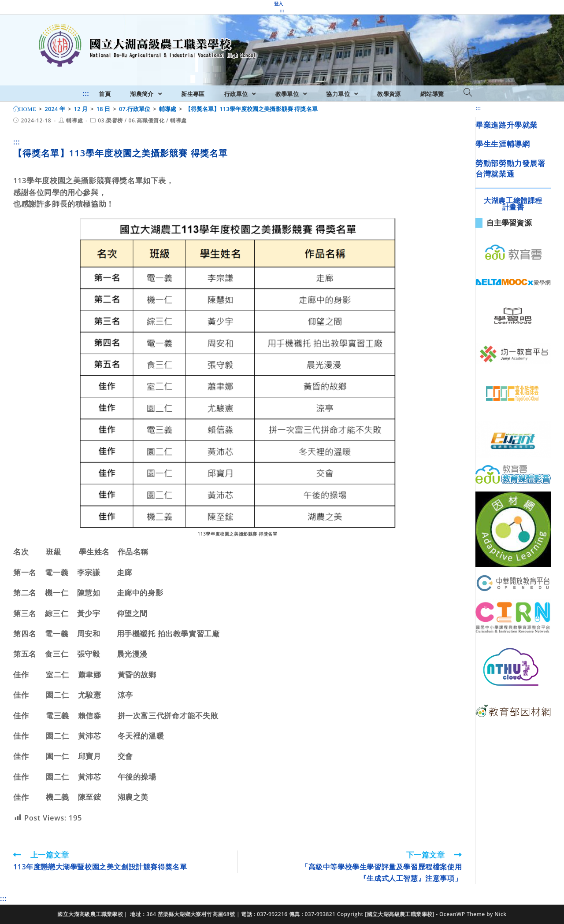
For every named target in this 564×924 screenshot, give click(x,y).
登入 (279, 4)
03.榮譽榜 (110, 120)
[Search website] (468, 93)
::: (282, 11)
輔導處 (74, 120)
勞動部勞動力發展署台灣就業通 (510, 168)
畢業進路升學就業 (506, 125)
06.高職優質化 (147, 120)
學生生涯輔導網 (503, 144)
